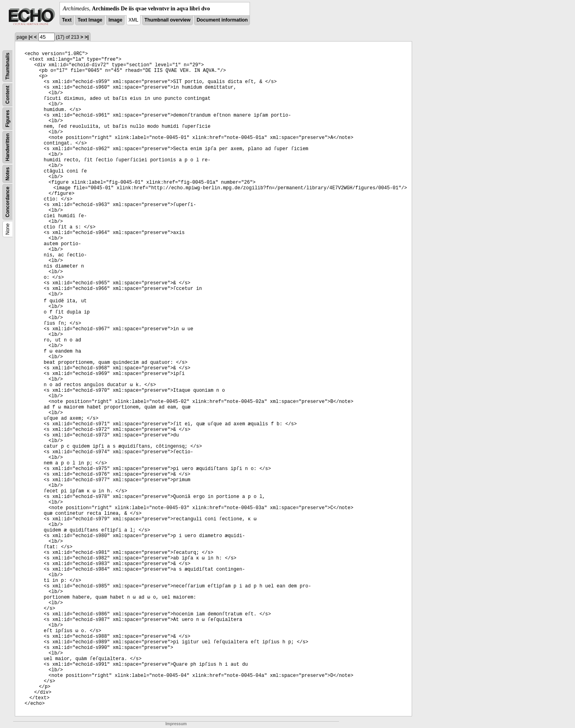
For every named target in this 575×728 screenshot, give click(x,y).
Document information (222, 20)
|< (31, 37)
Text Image (90, 20)
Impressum (176, 724)
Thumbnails (8, 66)
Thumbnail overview (168, 20)
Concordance (8, 202)
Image (116, 20)
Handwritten (8, 147)
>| (87, 37)
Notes (8, 174)
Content (8, 95)
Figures (8, 118)
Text (67, 20)
